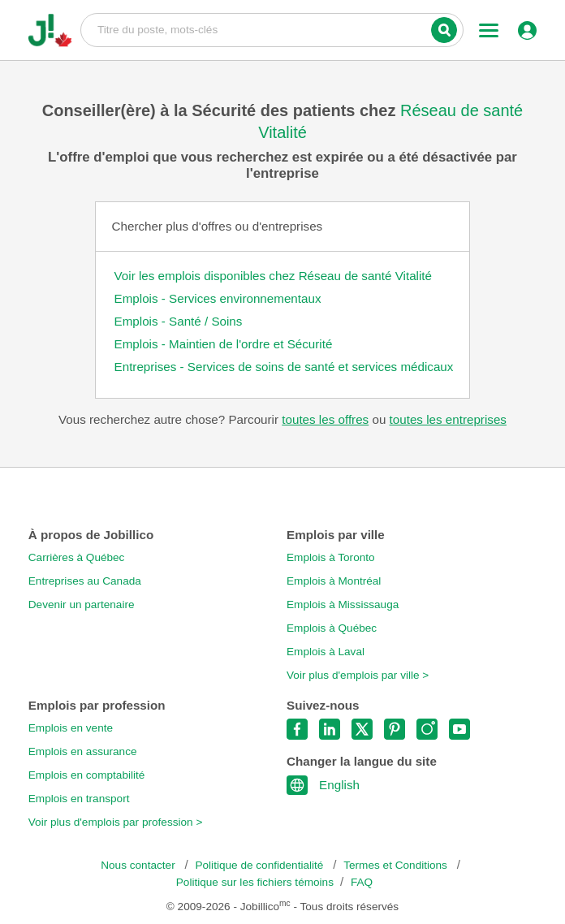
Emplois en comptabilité (87, 775)
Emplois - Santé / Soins (179, 321)
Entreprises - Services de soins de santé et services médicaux (284, 367)
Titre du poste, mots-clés (272, 29)
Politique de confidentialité (261, 865)
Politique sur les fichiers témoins (255, 882)
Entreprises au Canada (85, 581)
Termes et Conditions (397, 865)
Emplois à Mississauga (343, 604)
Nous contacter (139, 865)
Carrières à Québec (77, 557)
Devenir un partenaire (82, 604)
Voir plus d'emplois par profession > (116, 822)
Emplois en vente (71, 728)
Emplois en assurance (83, 751)
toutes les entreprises (448, 419)
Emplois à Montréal (334, 581)
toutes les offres (325, 419)
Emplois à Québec (332, 628)
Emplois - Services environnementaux (218, 298)
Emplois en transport (79, 799)
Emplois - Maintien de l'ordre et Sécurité (224, 344)
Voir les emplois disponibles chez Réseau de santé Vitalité (273, 276)
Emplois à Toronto (331, 557)
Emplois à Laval (326, 652)
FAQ (362, 882)
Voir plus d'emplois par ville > (358, 675)
